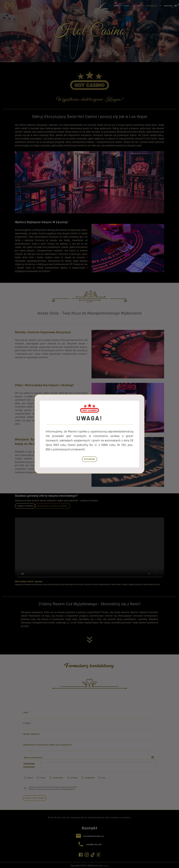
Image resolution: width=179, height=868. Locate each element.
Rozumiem (89, 459)
